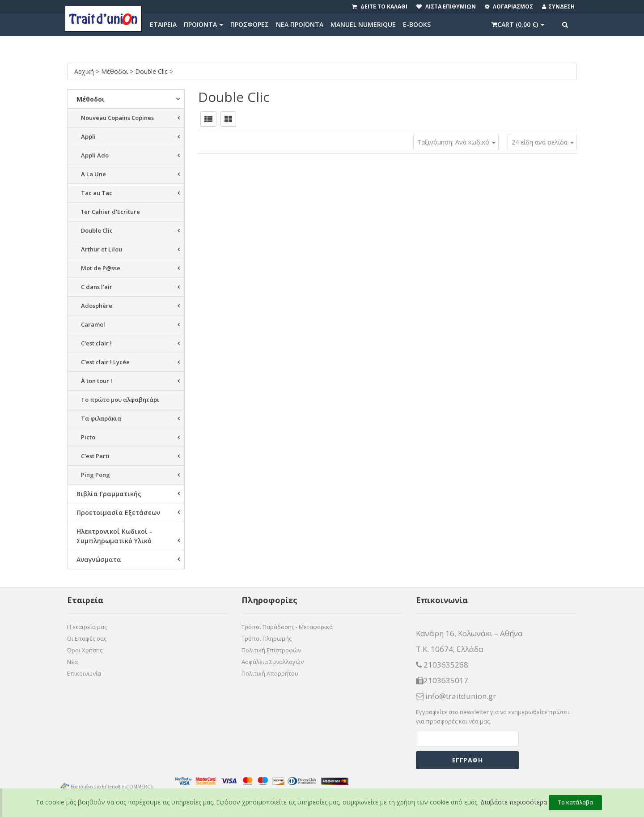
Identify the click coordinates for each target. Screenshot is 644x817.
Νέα (72, 662)
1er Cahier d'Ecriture (110, 212)
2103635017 (442, 681)
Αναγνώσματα (99, 560)
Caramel (93, 324)
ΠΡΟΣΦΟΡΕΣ (250, 24)
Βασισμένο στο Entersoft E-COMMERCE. (112, 787)
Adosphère (97, 306)
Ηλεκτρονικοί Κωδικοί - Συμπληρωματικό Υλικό (114, 536)
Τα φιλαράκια (101, 418)
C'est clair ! (96, 343)
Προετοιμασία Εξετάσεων (118, 513)
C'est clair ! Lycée (105, 362)
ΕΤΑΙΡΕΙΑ (163, 24)
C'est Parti (95, 456)
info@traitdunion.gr (456, 696)
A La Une (93, 174)
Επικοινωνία (84, 673)
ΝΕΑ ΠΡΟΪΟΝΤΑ (300, 24)
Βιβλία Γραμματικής (109, 494)
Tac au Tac (97, 193)
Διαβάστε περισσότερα (514, 802)
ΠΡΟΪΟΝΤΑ (203, 24)
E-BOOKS (417, 24)
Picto (88, 437)
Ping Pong (95, 475)
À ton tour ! (97, 381)
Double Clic (152, 71)
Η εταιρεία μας (87, 627)
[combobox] (542, 142)
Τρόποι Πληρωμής (267, 638)
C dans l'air (97, 287)
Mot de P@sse (101, 268)
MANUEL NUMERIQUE (363, 24)
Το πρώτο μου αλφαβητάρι (120, 400)
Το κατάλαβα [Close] (575, 802)
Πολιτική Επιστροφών (271, 650)
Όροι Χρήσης (85, 650)
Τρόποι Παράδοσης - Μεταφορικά (287, 627)
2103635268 (442, 665)
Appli (88, 136)
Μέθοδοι (115, 71)
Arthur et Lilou (102, 249)
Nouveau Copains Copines (117, 118)
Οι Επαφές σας (87, 638)
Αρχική (85, 71)
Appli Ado (95, 155)
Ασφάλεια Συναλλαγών (273, 662)
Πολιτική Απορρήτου (270, 673)
